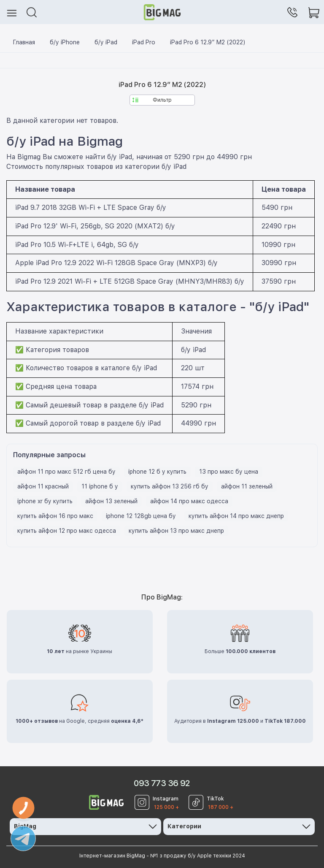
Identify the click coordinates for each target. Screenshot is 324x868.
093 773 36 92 (162, 783)
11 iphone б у (100, 486)
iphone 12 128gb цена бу (141, 516)
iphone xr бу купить (45, 501)
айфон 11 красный (43, 486)
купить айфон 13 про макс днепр (176, 531)
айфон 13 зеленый (111, 501)
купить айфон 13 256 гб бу (170, 486)
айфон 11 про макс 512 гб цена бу (66, 472)
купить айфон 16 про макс (55, 516)
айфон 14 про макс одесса (189, 501)
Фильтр (152, 100)
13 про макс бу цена (229, 472)
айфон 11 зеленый (247, 486)
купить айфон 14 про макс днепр (236, 516)
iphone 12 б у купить (157, 472)
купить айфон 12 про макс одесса (67, 531)
